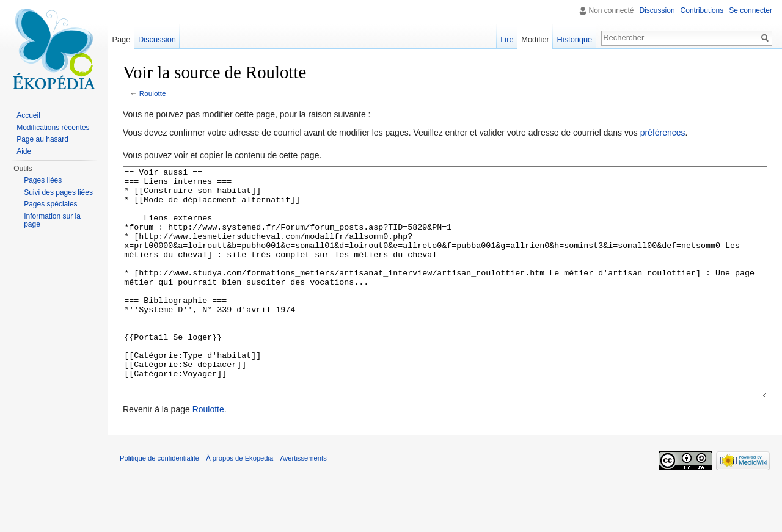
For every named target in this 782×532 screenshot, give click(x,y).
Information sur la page (52, 220)
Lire (507, 39)
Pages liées (43, 180)
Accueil (28, 115)
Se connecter (751, 10)
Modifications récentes (53, 128)
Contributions (702, 10)
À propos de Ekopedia (239, 504)
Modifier (535, 39)
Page (121, 39)
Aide (24, 151)
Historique (575, 39)
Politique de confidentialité (159, 504)
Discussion (657, 10)
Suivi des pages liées (58, 192)
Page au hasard (42, 139)
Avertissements (303, 504)
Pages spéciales (50, 204)
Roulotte (153, 93)
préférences (663, 133)
